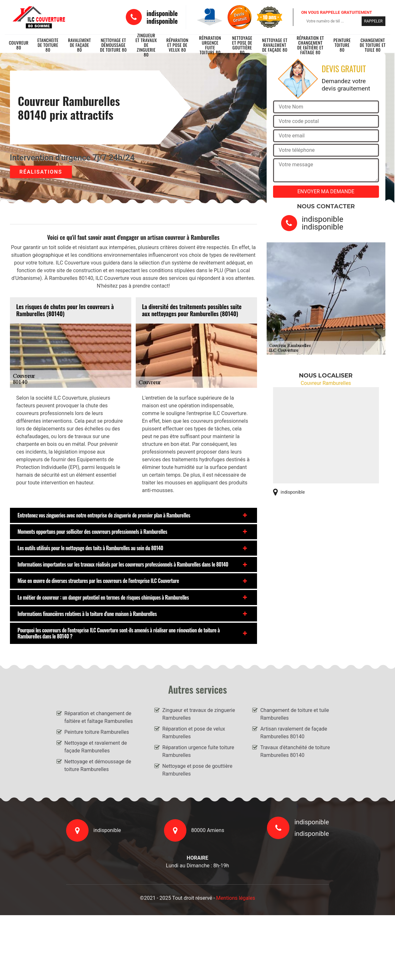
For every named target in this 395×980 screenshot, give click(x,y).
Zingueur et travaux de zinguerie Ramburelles (199, 714)
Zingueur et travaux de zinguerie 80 (146, 45)
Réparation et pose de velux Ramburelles (194, 733)
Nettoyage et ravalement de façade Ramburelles (96, 747)
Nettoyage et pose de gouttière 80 (242, 45)
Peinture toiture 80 (342, 45)
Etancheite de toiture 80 (48, 45)
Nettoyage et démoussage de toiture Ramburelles (98, 765)
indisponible (162, 13)
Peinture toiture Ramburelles (97, 732)
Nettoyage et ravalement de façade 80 (275, 45)
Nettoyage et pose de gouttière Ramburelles (197, 770)
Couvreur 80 (19, 45)
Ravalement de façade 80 (79, 45)
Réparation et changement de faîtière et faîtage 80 (310, 45)
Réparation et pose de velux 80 (177, 45)
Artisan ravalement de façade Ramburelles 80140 (294, 733)
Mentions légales (236, 898)
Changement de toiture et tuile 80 (373, 45)
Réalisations (41, 172)
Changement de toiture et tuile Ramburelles (295, 714)
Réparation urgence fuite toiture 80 (210, 45)
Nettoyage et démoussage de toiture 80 (113, 45)
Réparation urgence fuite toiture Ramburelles (198, 751)
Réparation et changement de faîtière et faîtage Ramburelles (99, 717)
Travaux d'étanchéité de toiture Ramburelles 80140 (295, 751)
